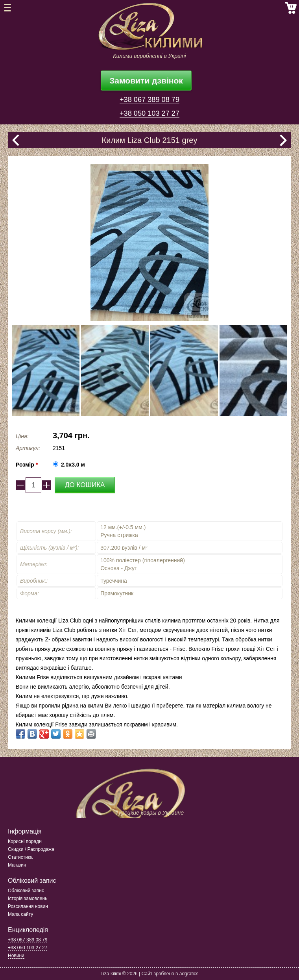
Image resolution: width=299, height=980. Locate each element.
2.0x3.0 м (73, 465)
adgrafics (189, 974)
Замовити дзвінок (146, 81)
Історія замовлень (28, 898)
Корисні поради (25, 841)
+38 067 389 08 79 (149, 100)
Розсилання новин (28, 906)
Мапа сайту (20, 914)
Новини (16, 956)
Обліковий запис (26, 891)
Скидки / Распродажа (31, 849)
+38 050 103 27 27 (149, 113)
